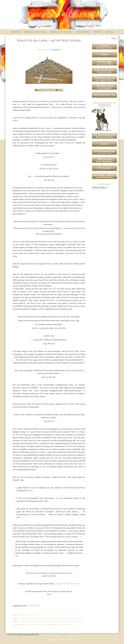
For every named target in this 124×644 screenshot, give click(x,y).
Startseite (16, 32)
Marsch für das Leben (76, 621)
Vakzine (59, 624)
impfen (36, 621)
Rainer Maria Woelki (37, 624)
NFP (27, 624)
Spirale (44, 624)
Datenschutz (71, 640)
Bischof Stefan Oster (42, 619)
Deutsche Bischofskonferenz (54, 619)
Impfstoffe (40, 621)
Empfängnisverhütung (24, 621)
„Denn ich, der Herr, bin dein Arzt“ (67, 584)
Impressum (53, 640)
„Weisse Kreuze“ (34, 606)
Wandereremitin (56, 50)
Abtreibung (23, 619)
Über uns (98, 32)
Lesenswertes (83, 32)
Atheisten (35, 619)
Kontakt (109, 32)
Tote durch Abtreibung (52, 624)
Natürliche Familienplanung (19, 624)
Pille (30, 624)
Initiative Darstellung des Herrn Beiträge (28, 615)
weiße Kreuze (71, 624)
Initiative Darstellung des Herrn (51, 621)
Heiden (31, 621)
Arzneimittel (29, 619)
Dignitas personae (65, 619)
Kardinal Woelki (62, 621)
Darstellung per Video (35, 32)
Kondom (69, 621)
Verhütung (64, 624)
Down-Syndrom (73, 619)
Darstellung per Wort (62, 32)
